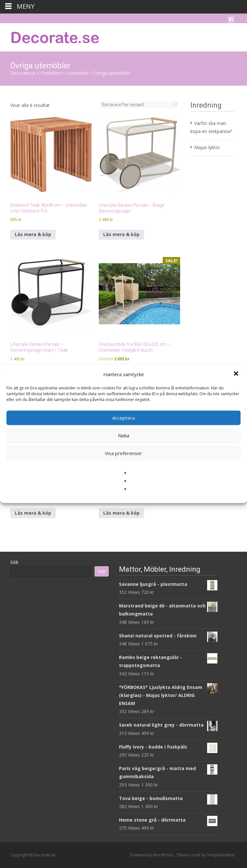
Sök (14, 562)
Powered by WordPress (152, 855)
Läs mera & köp (33, 234)
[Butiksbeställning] (137, 105)
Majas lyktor (207, 147)
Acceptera (123, 418)
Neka (124, 435)
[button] (237, 374)
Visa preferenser (123, 453)
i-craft (196, 855)
